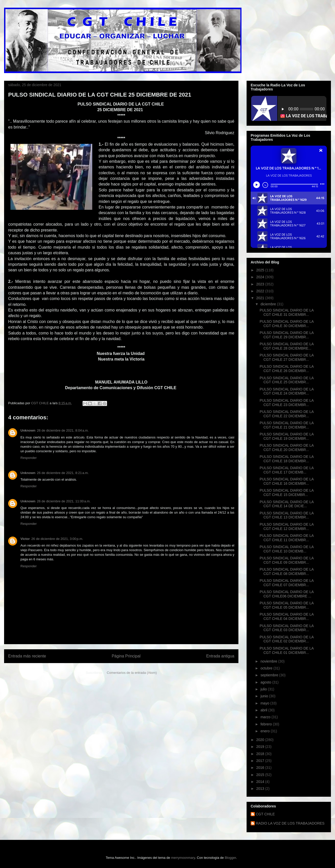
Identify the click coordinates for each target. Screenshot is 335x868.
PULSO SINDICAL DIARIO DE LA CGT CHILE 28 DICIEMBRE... (287, 346)
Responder (29, 458)
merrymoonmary (183, 858)
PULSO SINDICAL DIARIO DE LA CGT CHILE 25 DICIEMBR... (287, 380)
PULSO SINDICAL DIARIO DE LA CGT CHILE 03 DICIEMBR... (287, 628)
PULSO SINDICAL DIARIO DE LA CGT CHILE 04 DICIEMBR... (287, 616)
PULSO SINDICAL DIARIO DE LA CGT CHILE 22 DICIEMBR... (287, 414)
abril (264, 710)
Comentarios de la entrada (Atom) (132, 673)
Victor (25, 539)
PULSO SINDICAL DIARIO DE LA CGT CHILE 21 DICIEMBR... (287, 425)
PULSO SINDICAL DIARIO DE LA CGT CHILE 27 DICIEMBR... (287, 357)
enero (265, 731)
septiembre (270, 675)
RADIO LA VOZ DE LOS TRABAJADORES (290, 823)
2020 (261, 740)
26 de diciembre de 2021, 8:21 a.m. (63, 473)
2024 (261, 277)
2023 (261, 284)
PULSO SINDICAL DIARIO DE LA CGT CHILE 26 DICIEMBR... (287, 369)
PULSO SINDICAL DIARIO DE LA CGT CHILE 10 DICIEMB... (287, 549)
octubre (267, 668)
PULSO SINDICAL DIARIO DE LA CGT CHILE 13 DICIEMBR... (287, 515)
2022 (261, 291)
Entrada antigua (220, 656)
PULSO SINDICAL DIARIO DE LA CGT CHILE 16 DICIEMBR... (287, 481)
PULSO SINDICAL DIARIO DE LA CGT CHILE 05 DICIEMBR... (287, 605)
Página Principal (126, 656)
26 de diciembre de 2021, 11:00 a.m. (64, 501)
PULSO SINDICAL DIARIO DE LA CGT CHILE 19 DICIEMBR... (287, 436)
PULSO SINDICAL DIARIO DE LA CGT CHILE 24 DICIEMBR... (287, 391)
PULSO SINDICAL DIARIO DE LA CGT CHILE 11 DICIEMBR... (287, 538)
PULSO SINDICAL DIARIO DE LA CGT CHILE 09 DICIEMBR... (287, 560)
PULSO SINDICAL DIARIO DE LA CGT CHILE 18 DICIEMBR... (287, 459)
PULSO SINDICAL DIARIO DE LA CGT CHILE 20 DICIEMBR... (287, 448)
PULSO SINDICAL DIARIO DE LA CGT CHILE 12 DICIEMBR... (287, 526)
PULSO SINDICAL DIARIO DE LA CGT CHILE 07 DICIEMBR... (287, 583)
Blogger (230, 858)
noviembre (269, 661)
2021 (261, 298)
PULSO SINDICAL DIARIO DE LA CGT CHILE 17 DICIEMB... (287, 470)
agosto (266, 682)
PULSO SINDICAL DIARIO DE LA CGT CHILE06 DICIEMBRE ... (287, 594)
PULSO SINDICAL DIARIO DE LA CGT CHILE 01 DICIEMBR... (287, 650)
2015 (261, 775)
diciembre (269, 304)
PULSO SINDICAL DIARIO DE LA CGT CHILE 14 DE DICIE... (287, 504)
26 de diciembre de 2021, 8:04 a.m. (63, 430)
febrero (267, 724)
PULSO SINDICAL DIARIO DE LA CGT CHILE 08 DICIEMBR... (287, 571)
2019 (261, 747)
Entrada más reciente (27, 656)
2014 (261, 782)
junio (265, 696)
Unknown (28, 430)
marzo (266, 717)
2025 (261, 270)
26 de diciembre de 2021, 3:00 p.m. (57, 539)
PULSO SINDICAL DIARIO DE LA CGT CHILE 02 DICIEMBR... (287, 639)
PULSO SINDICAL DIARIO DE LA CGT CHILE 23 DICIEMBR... (287, 403)
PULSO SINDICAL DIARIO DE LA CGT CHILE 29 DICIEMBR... (287, 335)
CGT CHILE (265, 814)
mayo (265, 703)
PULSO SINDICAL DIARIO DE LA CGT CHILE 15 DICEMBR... (287, 493)
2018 (261, 754)
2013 (261, 789)
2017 (261, 761)
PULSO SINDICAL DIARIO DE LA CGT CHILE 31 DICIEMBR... (287, 312)
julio (264, 689)
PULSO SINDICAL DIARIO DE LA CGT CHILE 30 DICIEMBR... (287, 324)
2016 (261, 768)
